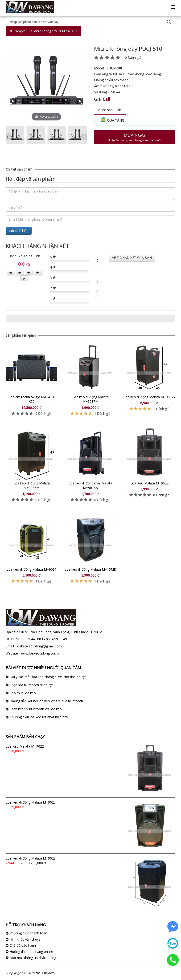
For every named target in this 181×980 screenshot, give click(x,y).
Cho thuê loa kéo (23, 693)
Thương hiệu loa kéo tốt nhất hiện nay (39, 717)
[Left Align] (11, 273)
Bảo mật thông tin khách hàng (33, 958)
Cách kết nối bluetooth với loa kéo (36, 709)
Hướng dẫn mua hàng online (31, 952)
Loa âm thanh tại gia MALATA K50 (31, 399)
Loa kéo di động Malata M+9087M (90, 399)
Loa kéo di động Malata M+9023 (31, 802)
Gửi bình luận (19, 231)
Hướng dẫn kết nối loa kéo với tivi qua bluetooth (46, 701)
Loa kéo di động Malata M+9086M (32, 486)
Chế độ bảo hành (23, 945)
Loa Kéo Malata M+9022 (149, 483)
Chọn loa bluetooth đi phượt (31, 685)
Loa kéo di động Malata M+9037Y (149, 397)
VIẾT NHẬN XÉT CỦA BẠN (132, 258)
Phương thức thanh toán (28, 933)
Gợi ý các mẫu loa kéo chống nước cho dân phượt (48, 677)
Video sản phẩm (110, 110)
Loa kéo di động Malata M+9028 (31, 858)
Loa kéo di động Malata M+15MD (90, 569)
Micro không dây (45, 31)
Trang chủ (20, 31)
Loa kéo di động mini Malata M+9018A (90, 486)
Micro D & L (70, 31)
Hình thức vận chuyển (26, 939)
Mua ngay (135, 137)
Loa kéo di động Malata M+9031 (32, 569)
